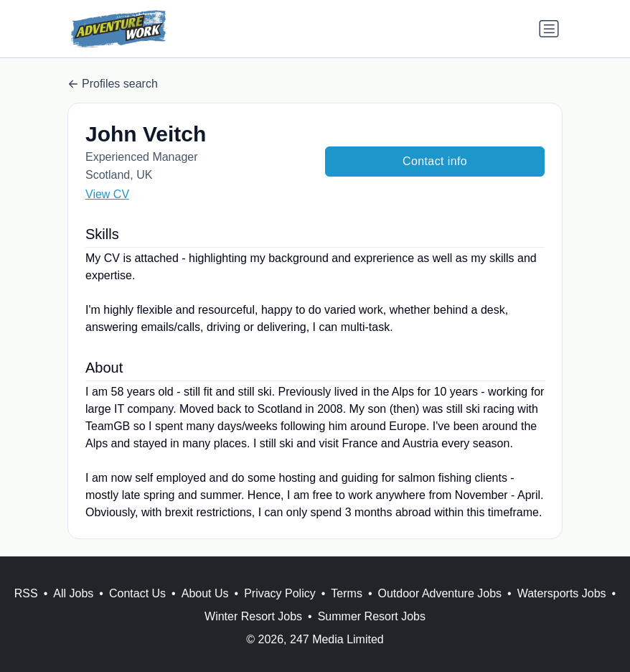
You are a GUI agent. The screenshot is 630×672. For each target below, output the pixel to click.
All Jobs (73, 593)
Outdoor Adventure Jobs (440, 593)
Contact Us (137, 593)
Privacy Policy (280, 593)
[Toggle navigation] (549, 29)
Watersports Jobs (562, 593)
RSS (26, 593)
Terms (347, 593)
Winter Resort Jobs (253, 616)
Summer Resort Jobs (372, 616)
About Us (205, 593)
